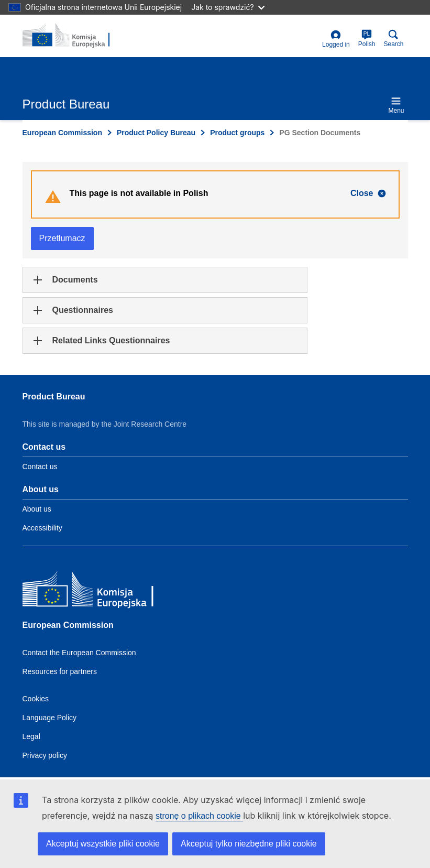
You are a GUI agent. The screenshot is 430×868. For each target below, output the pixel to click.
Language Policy (50, 718)
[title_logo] (73, 36)
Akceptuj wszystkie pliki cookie (103, 844)
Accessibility (42, 528)
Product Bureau (54, 397)
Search (393, 39)
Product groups (237, 133)
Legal (31, 736)
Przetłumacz (62, 238)
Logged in (336, 39)
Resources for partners (60, 671)
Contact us (40, 466)
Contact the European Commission (79, 653)
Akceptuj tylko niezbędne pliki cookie (249, 844)
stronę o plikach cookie (199, 816)
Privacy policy (45, 755)
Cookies (36, 699)
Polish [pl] (367, 39)
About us (37, 509)
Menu (396, 105)
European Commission (62, 133)
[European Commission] (98, 592)
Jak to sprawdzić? (228, 7)
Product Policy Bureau (156, 133)
